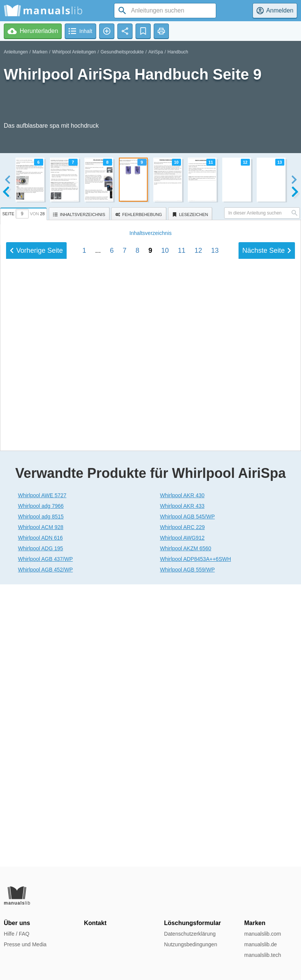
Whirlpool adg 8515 (41, 799)
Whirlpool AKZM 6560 (186, 831)
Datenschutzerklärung (190, 934)
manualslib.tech (263, 955)
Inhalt (150, 667)
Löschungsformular (192, 923)
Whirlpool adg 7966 (41, 788)
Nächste (267, 684)
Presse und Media (25, 944)
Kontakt (95, 923)
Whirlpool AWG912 (182, 820)
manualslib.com (263, 934)
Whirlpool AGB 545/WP (188, 799)
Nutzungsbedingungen (190, 944)
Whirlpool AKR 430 (182, 778)
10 (165, 684)
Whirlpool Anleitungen (74, 52)
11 (182, 684)
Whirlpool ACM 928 (41, 809)
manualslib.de (260, 944)
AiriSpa (156, 52)
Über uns (17, 923)
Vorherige (36, 684)
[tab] (24, 213)
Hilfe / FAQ (17, 934)
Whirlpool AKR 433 (182, 788)
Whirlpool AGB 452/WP (46, 852)
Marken (40, 52)
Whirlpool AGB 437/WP (46, 841)
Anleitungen (16, 52)
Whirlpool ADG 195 (41, 831)
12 (198, 684)
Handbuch (178, 52)
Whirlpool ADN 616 (41, 820)
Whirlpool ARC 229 (182, 809)
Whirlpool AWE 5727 (42, 778)
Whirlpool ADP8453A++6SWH (196, 841)
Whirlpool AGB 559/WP (188, 852)
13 (215, 684)
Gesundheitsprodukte (122, 52)
